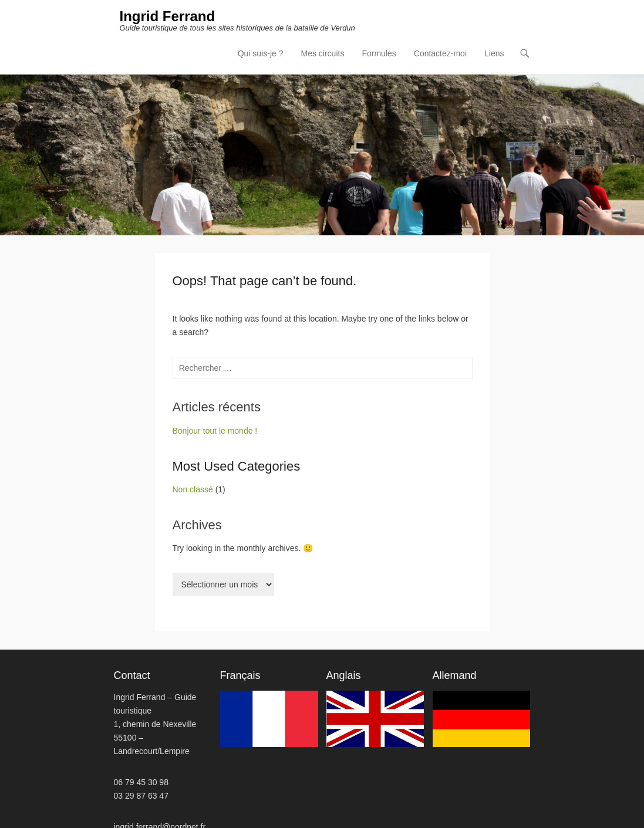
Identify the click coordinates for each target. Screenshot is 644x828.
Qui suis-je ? (261, 53)
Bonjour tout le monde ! (215, 430)
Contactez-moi (440, 53)
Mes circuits (323, 53)
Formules (379, 53)
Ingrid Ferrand (167, 16)
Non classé (193, 489)
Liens (494, 53)
